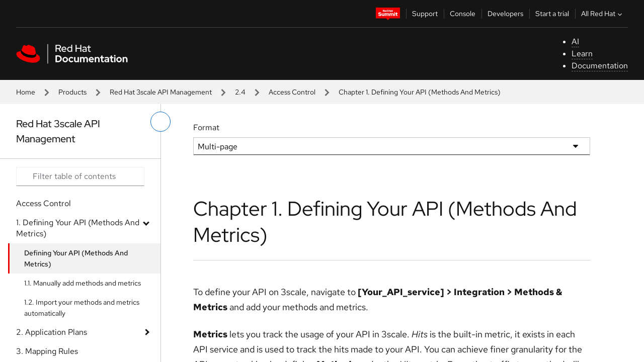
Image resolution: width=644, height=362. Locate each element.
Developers (505, 14)
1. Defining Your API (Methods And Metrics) (78, 228)
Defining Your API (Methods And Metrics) (76, 258)
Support (425, 14)
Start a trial (552, 14)
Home (26, 92)
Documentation (600, 66)
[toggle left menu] (160, 122)
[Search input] (80, 176)
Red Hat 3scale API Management (161, 92)
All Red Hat (603, 14)
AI (575, 41)
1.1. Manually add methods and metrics (83, 283)
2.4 (240, 92)
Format (206, 127)
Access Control (292, 92)
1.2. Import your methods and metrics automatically (82, 308)
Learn (582, 54)
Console (463, 14)
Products (72, 92)
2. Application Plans (52, 332)
